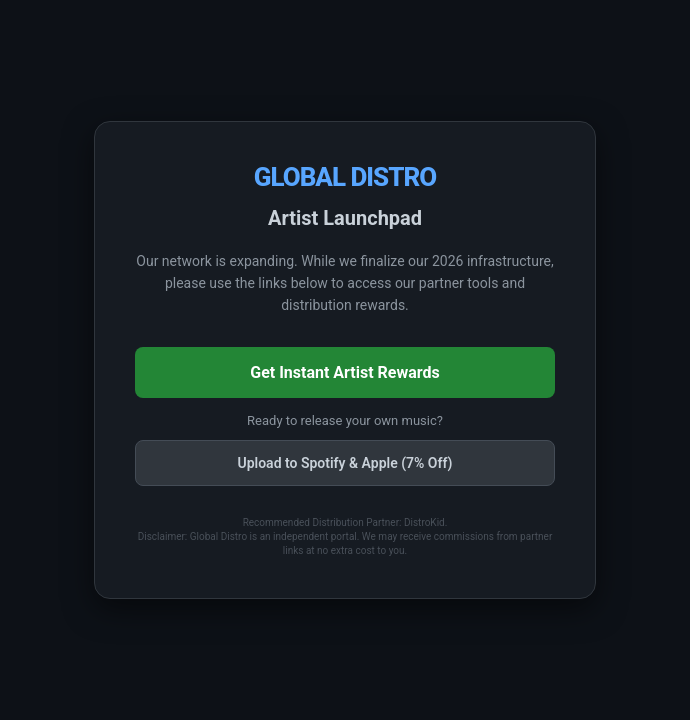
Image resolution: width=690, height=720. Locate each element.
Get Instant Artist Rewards (345, 372)
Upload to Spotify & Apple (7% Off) (344, 463)
